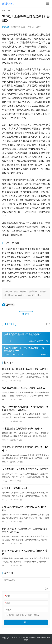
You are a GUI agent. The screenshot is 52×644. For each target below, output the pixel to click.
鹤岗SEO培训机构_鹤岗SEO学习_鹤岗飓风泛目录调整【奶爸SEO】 (25, 530)
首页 (4, 11)
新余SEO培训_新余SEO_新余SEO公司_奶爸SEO (25, 369)
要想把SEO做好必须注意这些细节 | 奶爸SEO (24, 388)
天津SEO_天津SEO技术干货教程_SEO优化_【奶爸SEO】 (25, 449)
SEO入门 (40, 27)
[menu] (48, 4)
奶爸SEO (6, 27)
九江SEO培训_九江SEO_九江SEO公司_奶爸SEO (25, 469)
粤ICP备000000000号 (31, 638)
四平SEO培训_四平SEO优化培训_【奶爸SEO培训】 (25, 552)
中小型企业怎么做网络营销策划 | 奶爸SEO (23, 429)
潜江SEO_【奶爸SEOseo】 (15, 488)
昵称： (9, 596)
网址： (9, 610)
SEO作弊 (10, 305)
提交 (26, 622)
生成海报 (9, 324)
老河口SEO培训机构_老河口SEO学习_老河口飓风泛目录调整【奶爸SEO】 (25, 408)
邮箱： (9, 603)
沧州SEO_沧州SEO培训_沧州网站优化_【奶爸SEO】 (24, 508)
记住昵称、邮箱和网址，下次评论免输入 (22, 615)
